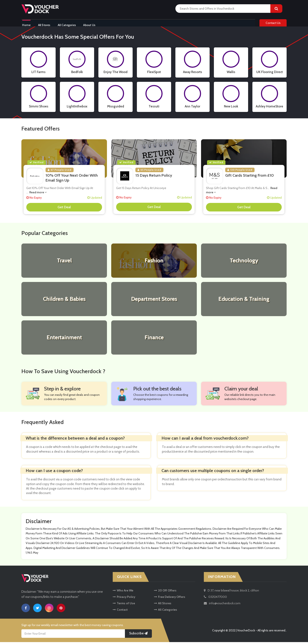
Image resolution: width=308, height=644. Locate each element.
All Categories (68, 24)
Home (26, 24)
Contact (120, 612)
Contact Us (273, 24)
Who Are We (123, 592)
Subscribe (138, 635)
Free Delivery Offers (170, 599)
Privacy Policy (124, 599)
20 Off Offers (165, 592)
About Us (92, 24)
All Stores (44, 24)
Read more (38, 194)
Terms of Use (124, 605)
